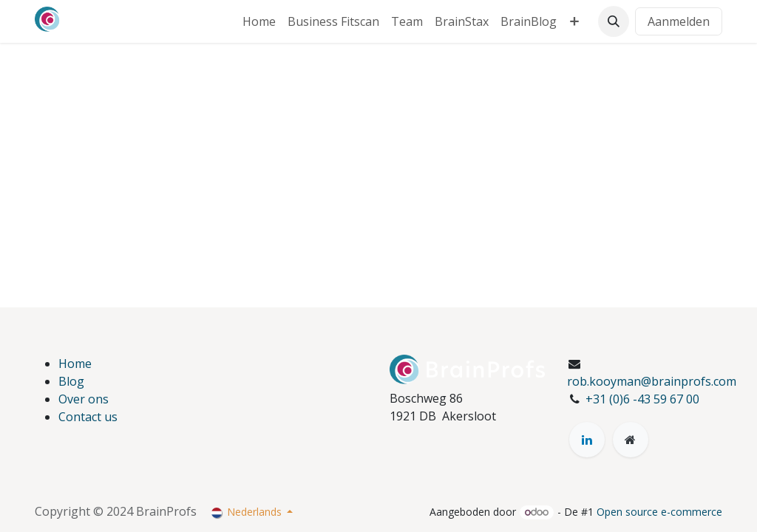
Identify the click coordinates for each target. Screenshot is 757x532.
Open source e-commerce (659, 512)
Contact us (88, 417)
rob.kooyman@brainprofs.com (652, 381)
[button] (614, 21)
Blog (71, 381)
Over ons (84, 399)
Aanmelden (679, 21)
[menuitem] (259, 21)
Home (75, 364)
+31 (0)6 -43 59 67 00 (642, 399)
